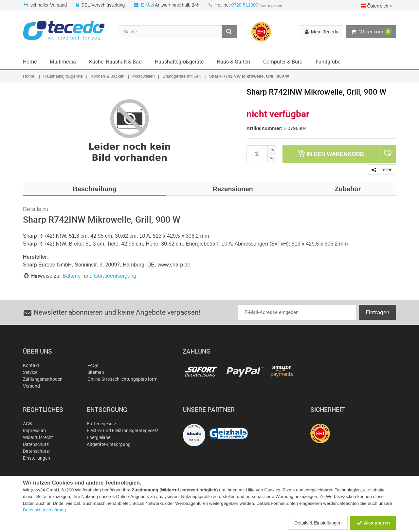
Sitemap (96, 372)
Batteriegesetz (101, 424)
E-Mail (147, 5)
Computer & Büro (283, 62)
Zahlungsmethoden (43, 379)
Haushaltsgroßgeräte (179, 62)
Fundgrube (328, 62)
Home (30, 62)
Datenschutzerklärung (44, 510)
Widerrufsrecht (38, 437)
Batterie (72, 276)
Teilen (382, 170)
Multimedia (63, 62)
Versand (31, 386)
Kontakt (31, 365)
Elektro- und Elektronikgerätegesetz (123, 431)
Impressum (34, 431)
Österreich (376, 6)
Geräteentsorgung (115, 276)
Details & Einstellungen (318, 523)
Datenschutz (36, 444)
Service (30, 372)
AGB (27, 424)
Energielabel (99, 437)
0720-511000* (246, 5)
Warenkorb (371, 32)
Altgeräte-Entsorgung (109, 444)
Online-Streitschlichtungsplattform (122, 379)
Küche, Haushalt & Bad (115, 62)
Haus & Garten (233, 62)
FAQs (93, 365)
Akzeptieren (373, 523)
